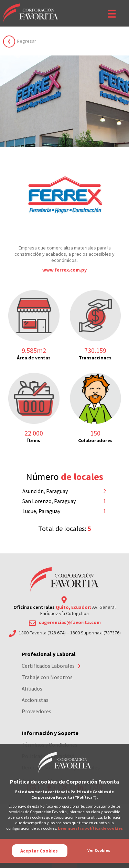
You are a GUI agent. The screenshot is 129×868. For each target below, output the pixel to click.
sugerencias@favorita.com (70, 622)
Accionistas (35, 700)
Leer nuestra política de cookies (90, 828)
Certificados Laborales (48, 666)
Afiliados (32, 688)
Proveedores (36, 711)
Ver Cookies (99, 850)
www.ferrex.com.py (64, 270)
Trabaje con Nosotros (47, 677)
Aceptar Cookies (39, 851)
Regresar (26, 41)
